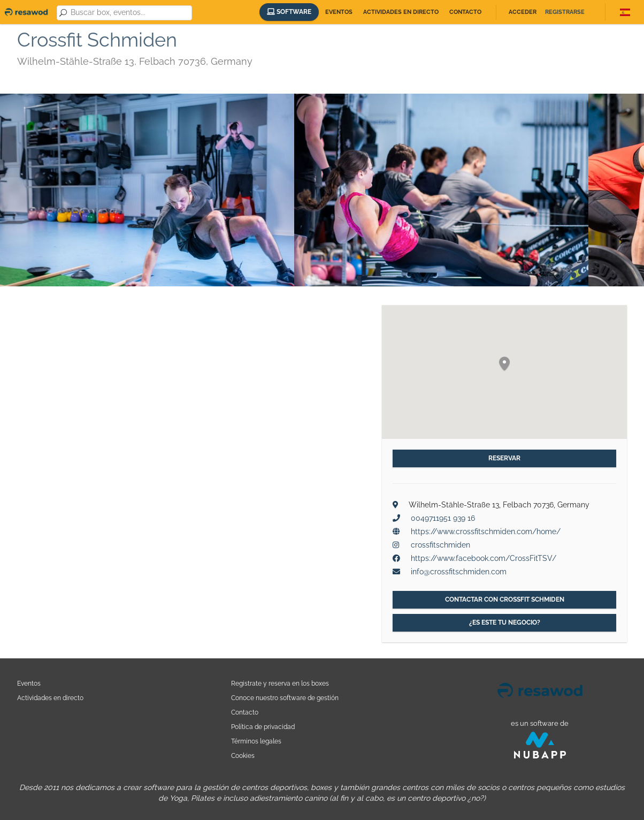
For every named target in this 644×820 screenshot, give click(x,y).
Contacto (465, 12)
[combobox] (129, 13)
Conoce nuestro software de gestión (285, 698)
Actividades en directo (401, 12)
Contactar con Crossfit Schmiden (505, 599)
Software (289, 12)
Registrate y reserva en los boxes (280, 683)
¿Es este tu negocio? (505, 622)
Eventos (339, 12)
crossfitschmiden (440, 545)
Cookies (243, 756)
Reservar (504, 458)
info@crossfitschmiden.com (459, 572)
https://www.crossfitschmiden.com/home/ (486, 532)
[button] (504, 364)
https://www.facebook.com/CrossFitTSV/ (484, 558)
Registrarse (565, 12)
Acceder (523, 12)
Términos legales (256, 741)
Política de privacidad (263, 727)
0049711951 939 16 (443, 518)
